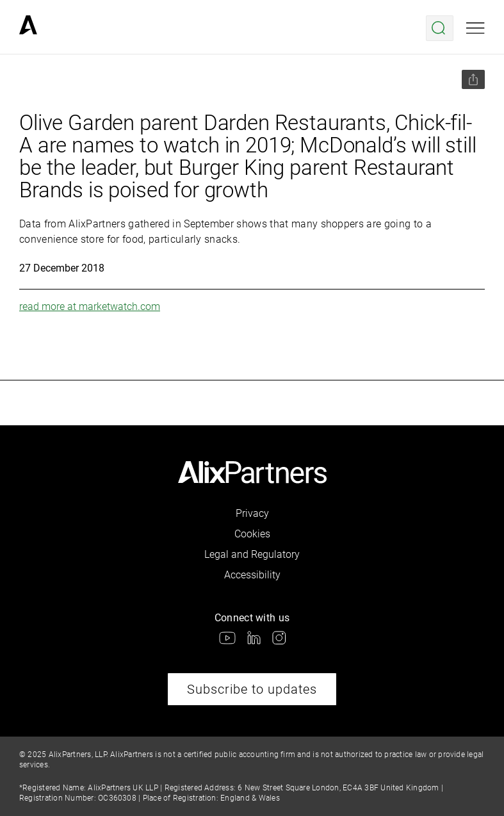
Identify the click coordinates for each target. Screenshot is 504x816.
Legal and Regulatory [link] (252, 554)
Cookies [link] (252, 534)
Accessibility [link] (252, 575)
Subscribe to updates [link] (252, 689)
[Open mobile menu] (476, 28)
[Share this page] (473, 79)
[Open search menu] (440, 28)
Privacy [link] (252, 513)
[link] (28, 28)
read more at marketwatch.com (90, 306)
